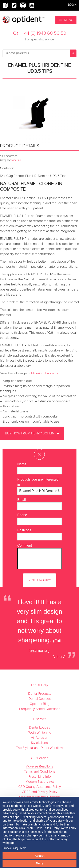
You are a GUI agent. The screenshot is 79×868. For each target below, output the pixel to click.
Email (21, 500)
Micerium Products (45, 373)
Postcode (24, 530)
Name (22, 464)
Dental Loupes (39, 727)
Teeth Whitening (39, 733)
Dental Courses (39, 699)
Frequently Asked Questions (40, 709)
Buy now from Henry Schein (30, 433)
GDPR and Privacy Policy (40, 792)
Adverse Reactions (40, 766)
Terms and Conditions (40, 772)
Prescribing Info (40, 777)
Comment (25, 545)
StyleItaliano (39, 743)
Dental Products (40, 694)
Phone (22, 515)
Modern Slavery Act (40, 782)
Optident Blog (40, 704)
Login (72, 5)
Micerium (16, 160)
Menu (66, 20)
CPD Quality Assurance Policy (40, 787)
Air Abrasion (40, 738)
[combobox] (39, 53)
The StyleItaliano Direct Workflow (39, 748)
